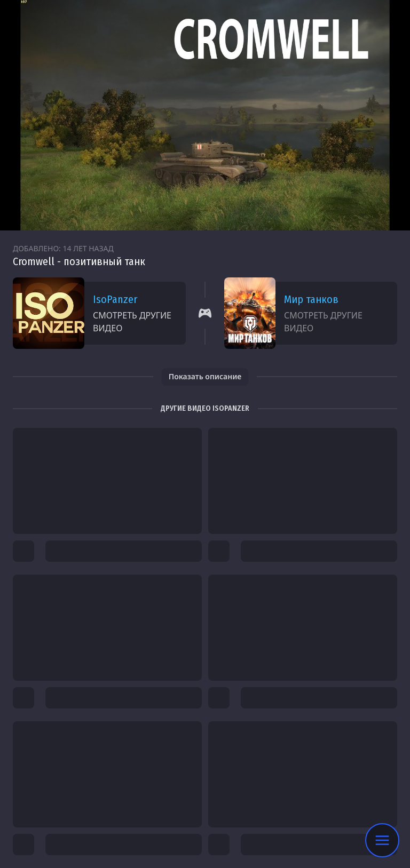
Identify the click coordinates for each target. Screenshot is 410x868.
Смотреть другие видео (132, 322)
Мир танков (311, 299)
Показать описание (205, 376)
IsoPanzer (115, 299)
